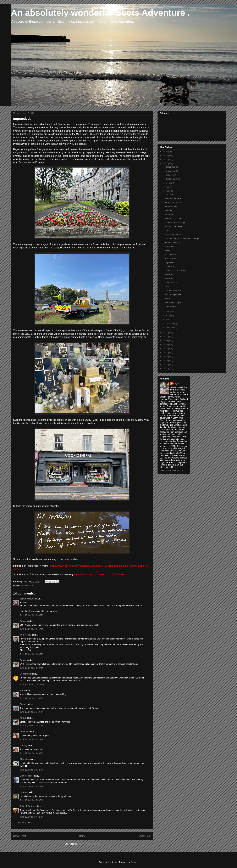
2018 (166, 349)
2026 (166, 152)
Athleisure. (170, 215)
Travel (23, 691)
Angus (23, 621)
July (168, 187)
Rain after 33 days (173, 235)
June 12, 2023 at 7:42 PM (31, 817)
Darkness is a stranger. (175, 222)
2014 (166, 365)
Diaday (23, 704)
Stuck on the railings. (175, 226)
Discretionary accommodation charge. (182, 238)
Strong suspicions (173, 203)
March (169, 320)
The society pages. (174, 303)
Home (82, 836)
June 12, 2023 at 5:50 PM (31, 800)
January (169, 328)
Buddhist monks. (173, 207)
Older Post (145, 836)
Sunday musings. (173, 243)
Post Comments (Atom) (88, 844)
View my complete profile (171, 470)
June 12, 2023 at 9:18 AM (31, 668)
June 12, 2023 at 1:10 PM (31, 698)
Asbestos (169, 275)
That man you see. (173, 294)
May (168, 312)
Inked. (168, 287)
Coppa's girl (26, 674)
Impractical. (170, 263)
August (169, 183)
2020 (166, 341)
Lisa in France (27, 776)
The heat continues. (174, 219)
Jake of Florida (27, 806)
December (170, 167)
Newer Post (20, 836)
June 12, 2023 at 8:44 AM (31, 629)
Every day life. (27, 586)
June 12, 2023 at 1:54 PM (31, 726)
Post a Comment (24, 823)
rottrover (24, 792)
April (168, 316)
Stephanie (25, 732)
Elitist (167, 250)
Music (168, 299)
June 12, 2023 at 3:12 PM (31, 770)
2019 (166, 345)
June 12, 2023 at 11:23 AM (32, 684)
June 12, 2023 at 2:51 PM (31, 739)
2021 (166, 337)
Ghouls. (169, 231)
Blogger (134, 862)
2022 (166, 333)
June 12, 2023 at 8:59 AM (31, 654)
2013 (166, 369)
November (170, 171)
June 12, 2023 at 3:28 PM (31, 787)
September (171, 179)
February (170, 324)
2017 (166, 353)
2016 (166, 357)
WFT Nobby (26, 635)
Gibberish (169, 266)
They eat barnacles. (174, 198)
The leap (169, 210)
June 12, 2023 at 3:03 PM (31, 753)
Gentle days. (171, 306)
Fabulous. (169, 278)
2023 (166, 164)
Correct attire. (171, 283)
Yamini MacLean (28, 599)
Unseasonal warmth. (174, 291)
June (168, 191)
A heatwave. (171, 255)
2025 (166, 156)
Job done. (170, 195)
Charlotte (24, 759)
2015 (166, 361)
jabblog (23, 745)
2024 (166, 159)
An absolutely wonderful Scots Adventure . (100, 13)
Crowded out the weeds (176, 271)
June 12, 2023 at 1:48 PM (31, 712)
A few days (170, 247)
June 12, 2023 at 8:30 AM (31, 615)
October (169, 175)
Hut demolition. (172, 259)
